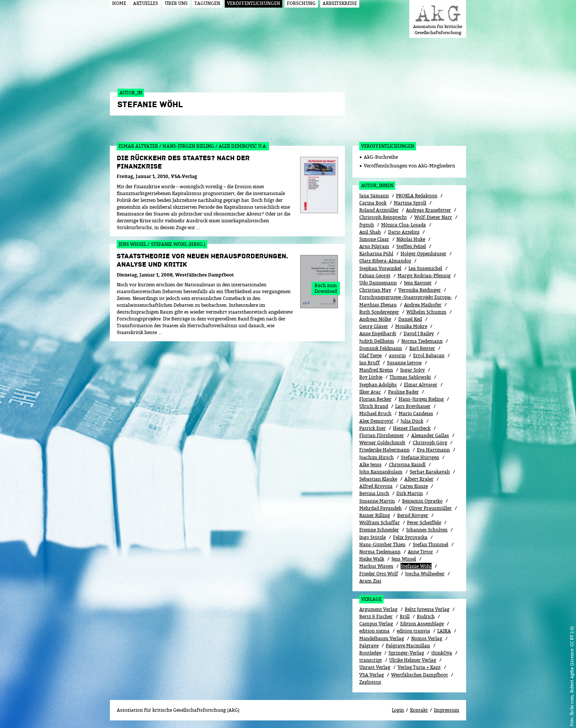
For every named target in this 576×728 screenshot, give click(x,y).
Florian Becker (375, 399)
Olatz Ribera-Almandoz (385, 261)
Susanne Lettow (404, 363)
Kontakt (419, 710)
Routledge (370, 653)
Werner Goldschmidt (382, 443)
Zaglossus (370, 682)
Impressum (447, 710)
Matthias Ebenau (378, 305)
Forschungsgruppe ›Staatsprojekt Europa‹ (405, 297)
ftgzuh (367, 225)
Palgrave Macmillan (408, 646)
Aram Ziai (370, 581)
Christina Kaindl (407, 465)
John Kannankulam (381, 472)
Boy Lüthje (371, 377)
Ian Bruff (369, 363)
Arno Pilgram (374, 246)
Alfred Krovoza (376, 486)
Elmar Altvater (421, 385)
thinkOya (442, 653)
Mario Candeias (416, 413)
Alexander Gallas (430, 435)
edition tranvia (413, 631)
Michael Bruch (375, 413)
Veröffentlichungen (388, 146)
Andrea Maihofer (423, 305)
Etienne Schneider (379, 530)
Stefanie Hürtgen (420, 457)
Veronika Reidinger (419, 290)
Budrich (426, 616)
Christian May (375, 290)
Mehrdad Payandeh (380, 508)
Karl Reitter (422, 348)
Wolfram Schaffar (380, 523)
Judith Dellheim (377, 341)
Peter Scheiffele (424, 523)
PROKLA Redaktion (417, 196)
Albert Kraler (419, 479)
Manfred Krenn (376, 370)
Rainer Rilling (375, 515)
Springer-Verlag (406, 653)
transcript (371, 660)
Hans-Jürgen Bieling (421, 399)
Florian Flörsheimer (382, 435)
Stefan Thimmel (430, 544)
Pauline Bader (403, 392)
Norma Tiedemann (422, 341)
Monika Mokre (411, 326)
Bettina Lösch (374, 493)
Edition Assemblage (422, 624)
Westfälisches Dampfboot (419, 675)
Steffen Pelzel (411, 246)
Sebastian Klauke (378, 479)
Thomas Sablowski (410, 377)
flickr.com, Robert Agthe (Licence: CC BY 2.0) (572, 671)
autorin (397, 355)
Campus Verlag (376, 624)
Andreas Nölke (375, 319)
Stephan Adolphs (378, 385)
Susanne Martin (377, 501)
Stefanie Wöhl (416, 566)
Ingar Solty (412, 370)
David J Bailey (419, 334)
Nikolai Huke (411, 239)
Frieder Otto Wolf (379, 574)
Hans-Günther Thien (382, 544)
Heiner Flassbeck (412, 428)
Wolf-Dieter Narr (433, 217)
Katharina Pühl (376, 254)
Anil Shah (370, 232)
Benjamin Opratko (422, 501)
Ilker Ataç (370, 392)
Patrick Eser (373, 428)
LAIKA (444, 631)
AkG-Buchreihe (381, 157)
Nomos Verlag (427, 638)
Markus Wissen (376, 566)
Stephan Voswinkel (380, 268)
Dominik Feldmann (381, 348)
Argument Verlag (378, 609)
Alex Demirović (376, 421)
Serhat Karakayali (430, 472)
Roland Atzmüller (379, 210)
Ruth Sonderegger (379, 312)
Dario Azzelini (404, 232)
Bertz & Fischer (376, 616)
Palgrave (369, 646)
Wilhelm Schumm (426, 312)
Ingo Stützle (373, 537)
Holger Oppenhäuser (423, 254)
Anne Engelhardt (378, 334)
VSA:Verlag (372, 675)
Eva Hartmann (433, 450)
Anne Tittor (420, 552)
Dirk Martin (410, 493)
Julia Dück (412, 421)
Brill (405, 616)
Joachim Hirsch (376, 457)
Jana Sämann (374, 196)
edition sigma (374, 631)
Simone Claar (374, 239)
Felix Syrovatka (410, 537)
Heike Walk (372, 559)
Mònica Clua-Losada (404, 225)
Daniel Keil (410, 319)
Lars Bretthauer (413, 406)
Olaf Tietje (370, 355)
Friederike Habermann (384, 450)
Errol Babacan (429, 355)
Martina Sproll (410, 203)
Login (398, 710)
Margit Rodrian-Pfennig (424, 276)
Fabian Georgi (375, 276)
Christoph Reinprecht (383, 217)
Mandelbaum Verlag (382, 638)
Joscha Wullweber (425, 574)
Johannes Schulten (427, 530)
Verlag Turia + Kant (419, 667)
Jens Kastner (418, 283)
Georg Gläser (374, 326)
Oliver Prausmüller (430, 508)
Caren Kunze (414, 486)
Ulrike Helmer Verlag (413, 660)
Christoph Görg (430, 443)
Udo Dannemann (378, 283)
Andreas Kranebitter (428, 210)
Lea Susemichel (425, 268)
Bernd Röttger (413, 515)
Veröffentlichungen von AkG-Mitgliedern (409, 166)
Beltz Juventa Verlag (427, 609)
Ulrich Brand (374, 406)
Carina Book (373, 203)
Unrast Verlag (375, 667)
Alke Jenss (370, 465)
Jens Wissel (404, 559)
